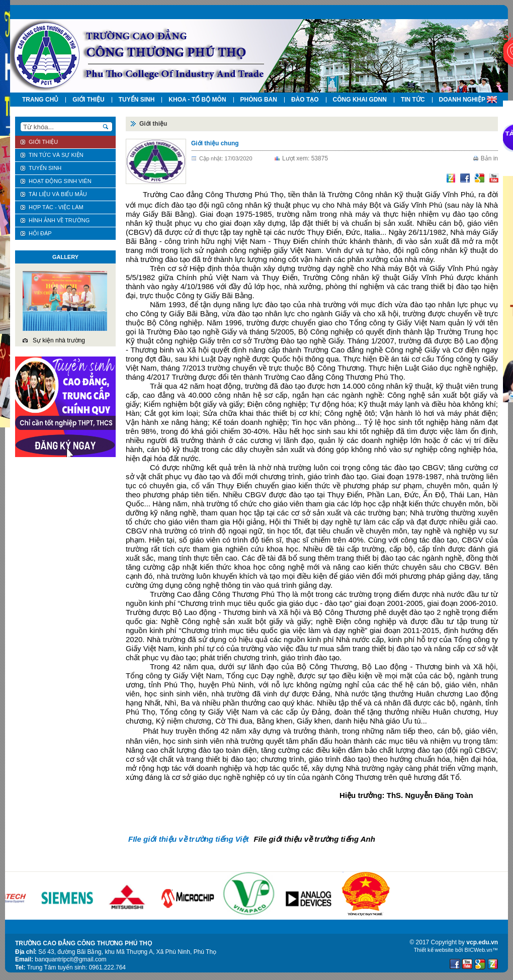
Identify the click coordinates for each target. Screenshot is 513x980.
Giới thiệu (153, 124)
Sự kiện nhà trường (59, 340)
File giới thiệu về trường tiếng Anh (314, 839)
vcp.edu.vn (482, 942)
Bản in (489, 158)
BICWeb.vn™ (481, 950)
